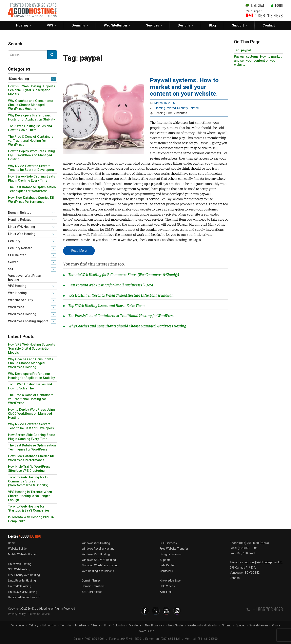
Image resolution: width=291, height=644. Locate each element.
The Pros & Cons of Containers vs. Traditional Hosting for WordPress (31, 141)
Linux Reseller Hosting (22, 581)
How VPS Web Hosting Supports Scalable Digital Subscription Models (32, 90)
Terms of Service (39, 614)
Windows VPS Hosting (96, 554)
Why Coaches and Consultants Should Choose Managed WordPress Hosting (31, 105)
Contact (269, 25)
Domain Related (20, 213)
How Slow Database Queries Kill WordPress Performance (31, 200)
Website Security (21, 300)
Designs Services (171, 554)
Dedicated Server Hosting (24, 597)
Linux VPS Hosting (22, 227)
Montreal (81, 626)
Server (13, 262)
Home (12, 543)
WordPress (16, 307)
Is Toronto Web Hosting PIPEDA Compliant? (31, 519)
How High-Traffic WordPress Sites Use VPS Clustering (29, 469)
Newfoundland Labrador (203, 626)
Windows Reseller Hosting (98, 549)
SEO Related (17, 255)
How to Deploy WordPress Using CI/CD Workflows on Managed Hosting (31, 155)
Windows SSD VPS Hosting (99, 560)
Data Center (167, 565)
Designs (184, 25)
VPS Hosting (17, 286)
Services (153, 25)
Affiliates (166, 592)
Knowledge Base (170, 581)
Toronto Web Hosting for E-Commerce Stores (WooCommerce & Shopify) (28, 481)
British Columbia (114, 626)
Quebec (240, 626)
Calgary (34, 626)
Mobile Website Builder (22, 554)
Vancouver (18, 626)
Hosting (22, 25)
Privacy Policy (17, 614)
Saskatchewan (259, 626)
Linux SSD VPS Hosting (23, 592)
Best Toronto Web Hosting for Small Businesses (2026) (110, 285)
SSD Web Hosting (19, 569)
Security (14, 241)
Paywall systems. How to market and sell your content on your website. (184, 87)
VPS (50, 25)
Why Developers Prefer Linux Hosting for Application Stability (32, 117)
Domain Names (91, 581)
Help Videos (167, 586)
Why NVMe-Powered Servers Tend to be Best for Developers (31, 168)
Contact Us (167, 571)
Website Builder (18, 549)
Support (238, 25)
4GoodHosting (18, 79)
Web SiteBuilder (116, 25)
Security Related (20, 248)
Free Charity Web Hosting (24, 575)
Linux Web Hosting (22, 234)
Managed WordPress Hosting (100, 565)
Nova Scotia (176, 626)
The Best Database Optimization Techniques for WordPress (32, 189)
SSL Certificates (92, 592)
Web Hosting (17, 293)
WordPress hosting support (28, 321)
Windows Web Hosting (96, 543)
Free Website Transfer (174, 549)
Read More (79, 251)
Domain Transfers (93, 586)
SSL (11, 269)
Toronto (66, 626)
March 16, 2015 (164, 103)
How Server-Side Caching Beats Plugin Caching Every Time (32, 179)
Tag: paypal (242, 50)
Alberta (95, 626)
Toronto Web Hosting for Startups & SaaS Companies (29, 509)
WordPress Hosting (22, 314)
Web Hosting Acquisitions (98, 571)
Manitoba (135, 626)
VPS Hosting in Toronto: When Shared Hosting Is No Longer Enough (30, 496)
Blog (212, 25)
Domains (78, 25)
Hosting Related (20, 220)
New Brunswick (155, 626)
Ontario (227, 626)
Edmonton (49, 626)
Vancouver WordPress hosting (24, 278)
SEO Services (168, 543)
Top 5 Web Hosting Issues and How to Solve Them (30, 128)
